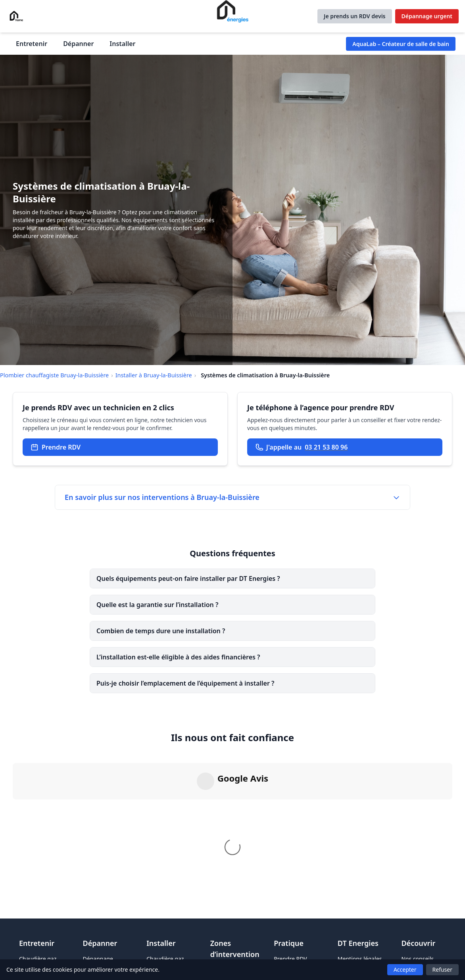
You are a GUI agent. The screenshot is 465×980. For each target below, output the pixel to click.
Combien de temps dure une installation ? (161, 631)
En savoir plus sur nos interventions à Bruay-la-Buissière (232, 497)
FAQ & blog (416, 952)
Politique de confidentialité (356, 956)
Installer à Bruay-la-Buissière (154, 375)
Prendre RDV (56, 447)
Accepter (405, 969)
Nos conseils (417, 941)
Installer (122, 44)
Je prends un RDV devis (355, 16)
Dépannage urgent (427, 16)
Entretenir (32, 44)
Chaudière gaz (38, 941)
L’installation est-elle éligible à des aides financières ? (178, 657)
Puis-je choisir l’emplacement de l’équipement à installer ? (185, 683)
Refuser (442, 969)
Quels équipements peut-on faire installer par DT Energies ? (188, 578)
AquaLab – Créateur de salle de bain (401, 44)
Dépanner (78, 44)
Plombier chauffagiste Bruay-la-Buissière (54, 375)
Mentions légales (360, 941)
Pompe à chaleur (168, 952)
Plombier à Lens (231, 952)
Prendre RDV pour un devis (292, 945)
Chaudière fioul (39, 952)
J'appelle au (301, 447)
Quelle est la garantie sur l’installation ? (157, 605)
